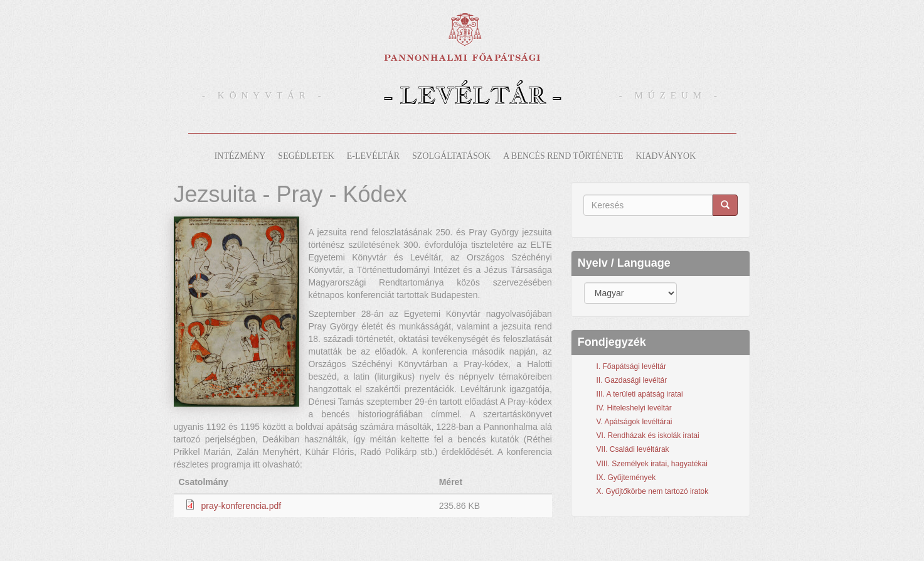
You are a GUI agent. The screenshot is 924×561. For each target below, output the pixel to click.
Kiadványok (666, 156)
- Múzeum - (671, 95)
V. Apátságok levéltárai (635, 422)
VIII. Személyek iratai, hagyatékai (652, 464)
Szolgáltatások (451, 156)
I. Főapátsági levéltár (631, 366)
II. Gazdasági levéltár (632, 380)
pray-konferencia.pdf (242, 506)
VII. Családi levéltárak (633, 449)
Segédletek (306, 156)
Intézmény (240, 156)
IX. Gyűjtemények (626, 478)
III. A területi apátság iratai (640, 394)
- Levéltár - (473, 95)
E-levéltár (373, 156)
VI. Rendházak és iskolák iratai (648, 435)
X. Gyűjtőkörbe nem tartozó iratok (653, 491)
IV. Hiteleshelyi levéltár (634, 408)
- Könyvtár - (264, 95)
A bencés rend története (563, 156)
